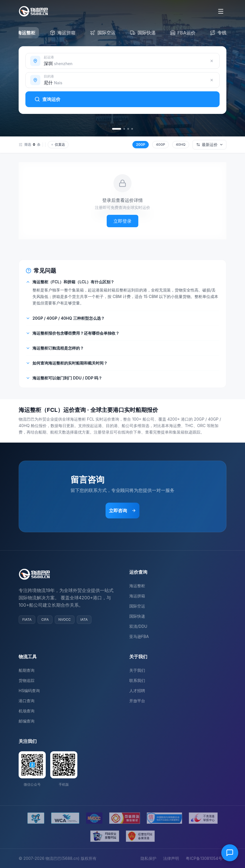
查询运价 (47, 99)
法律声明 (171, 858)
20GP (141, 144)
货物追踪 (27, 680)
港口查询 (27, 701)
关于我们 (137, 670)
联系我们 (137, 680)
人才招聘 (137, 691)
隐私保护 (148, 858)
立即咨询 (123, 511)
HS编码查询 (29, 691)
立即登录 (123, 221)
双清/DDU (138, 626)
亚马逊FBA (139, 636)
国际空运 (137, 606)
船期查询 (27, 670)
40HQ (181, 144)
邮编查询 (27, 721)
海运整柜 (137, 586)
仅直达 (58, 144)
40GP (160, 144)
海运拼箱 (137, 596)
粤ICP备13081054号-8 (206, 858)
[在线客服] (230, 853)
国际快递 (137, 616)
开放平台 (137, 701)
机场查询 (27, 711)
